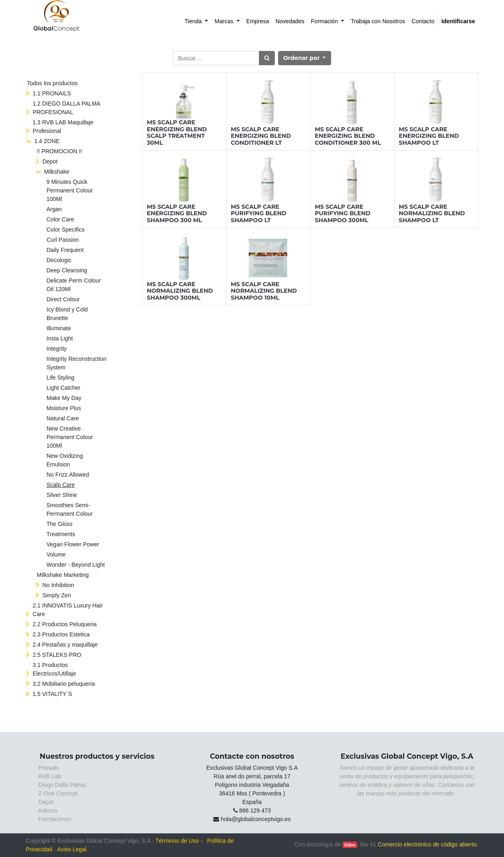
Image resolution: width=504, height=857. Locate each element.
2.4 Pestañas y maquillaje (65, 645)
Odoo (350, 845)
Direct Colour (63, 299)
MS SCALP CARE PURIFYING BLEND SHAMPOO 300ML (343, 214)
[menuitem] (197, 21)
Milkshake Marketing (63, 575)
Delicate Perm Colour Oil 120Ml (74, 285)
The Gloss (60, 524)
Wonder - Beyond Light (76, 565)
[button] (305, 58)
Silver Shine (62, 495)
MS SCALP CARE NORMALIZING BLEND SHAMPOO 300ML (180, 291)
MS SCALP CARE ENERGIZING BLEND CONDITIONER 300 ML (348, 136)
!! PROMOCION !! (59, 151)
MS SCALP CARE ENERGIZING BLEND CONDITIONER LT (261, 136)
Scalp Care (61, 485)
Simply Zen (57, 595)
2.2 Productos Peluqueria (65, 624)
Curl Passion (63, 240)
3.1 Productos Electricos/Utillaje (54, 669)
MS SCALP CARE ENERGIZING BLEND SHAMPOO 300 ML (177, 214)
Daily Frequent (65, 250)
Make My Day (64, 398)
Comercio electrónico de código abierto (427, 844)
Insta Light (60, 338)
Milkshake (57, 172)
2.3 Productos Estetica (61, 634)
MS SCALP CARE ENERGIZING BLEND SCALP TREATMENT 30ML (177, 133)
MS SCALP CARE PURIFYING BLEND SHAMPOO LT (259, 214)
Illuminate (59, 328)
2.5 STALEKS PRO (57, 655)
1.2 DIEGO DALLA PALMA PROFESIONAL (66, 108)
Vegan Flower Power (73, 544)
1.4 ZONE (47, 141)
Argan (54, 209)
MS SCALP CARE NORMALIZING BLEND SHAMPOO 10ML (264, 291)
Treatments (61, 534)
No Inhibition (58, 585)
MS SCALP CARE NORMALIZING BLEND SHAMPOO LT (432, 214)
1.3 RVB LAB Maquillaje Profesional (63, 127)
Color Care (60, 219)
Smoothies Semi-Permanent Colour (70, 509)
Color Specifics (65, 230)
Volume (56, 554)
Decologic (59, 260)
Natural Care (63, 418)
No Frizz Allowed (68, 475)
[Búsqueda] (267, 58)
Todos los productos (52, 83)
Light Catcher (63, 388)
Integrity (57, 349)
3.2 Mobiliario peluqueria (64, 684)
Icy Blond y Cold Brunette (67, 314)
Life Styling (60, 378)
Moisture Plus (64, 408)
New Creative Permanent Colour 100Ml (70, 437)
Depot (50, 161)
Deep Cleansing (67, 270)
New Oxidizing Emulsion (65, 460)
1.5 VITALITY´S (52, 694)
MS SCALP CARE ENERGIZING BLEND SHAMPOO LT (429, 136)
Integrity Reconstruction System (76, 363)
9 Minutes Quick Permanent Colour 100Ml (70, 190)
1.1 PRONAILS (52, 93)
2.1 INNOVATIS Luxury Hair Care (68, 610)
